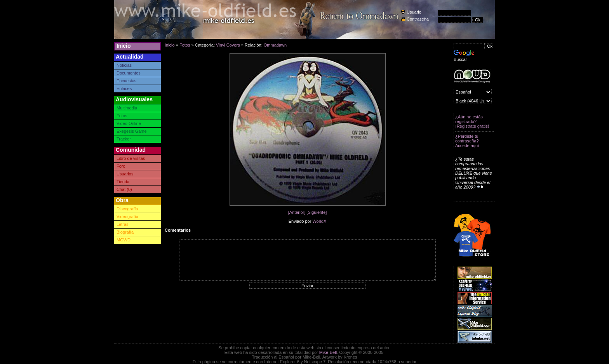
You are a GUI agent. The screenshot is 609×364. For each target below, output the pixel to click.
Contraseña (418, 19)
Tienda (123, 182)
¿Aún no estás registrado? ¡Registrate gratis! (472, 121)
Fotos (122, 116)
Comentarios (178, 230)
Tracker (124, 139)
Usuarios (125, 174)
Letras (123, 224)
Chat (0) (124, 189)
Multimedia (127, 108)
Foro (121, 166)
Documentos (129, 73)
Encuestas (126, 81)
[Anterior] (297, 212)
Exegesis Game (132, 131)
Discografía (127, 209)
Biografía (125, 232)
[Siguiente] (317, 212)
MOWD (124, 240)
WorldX (319, 221)
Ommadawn (275, 45)
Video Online (129, 123)
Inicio (124, 46)
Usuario (414, 12)
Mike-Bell (328, 352)
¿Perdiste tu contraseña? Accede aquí (467, 141)
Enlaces (124, 88)
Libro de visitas (131, 158)
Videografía (127, 217)
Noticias (124, 65)
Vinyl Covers (228, 45)
